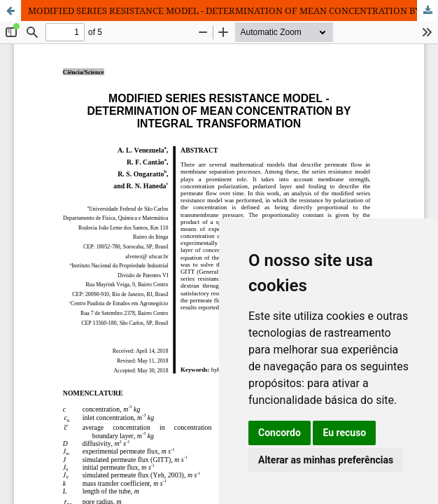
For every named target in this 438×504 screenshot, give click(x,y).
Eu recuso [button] (344, 433)
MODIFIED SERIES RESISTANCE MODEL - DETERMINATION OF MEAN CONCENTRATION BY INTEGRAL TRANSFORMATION (233, 10)
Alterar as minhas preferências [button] (326, 460)
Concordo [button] (280, 433)
